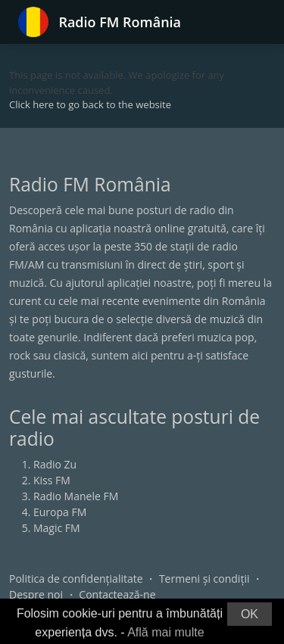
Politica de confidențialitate (76, 579)
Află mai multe (165, 632)
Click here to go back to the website (90, 104)
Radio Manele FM (76, 496)
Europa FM (60, 512)
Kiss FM (52, 480)
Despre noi (36, 594)
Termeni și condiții (204, 579)
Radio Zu (55, 464)
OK (250, 614)
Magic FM (57, 528)
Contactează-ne (117, 594)
